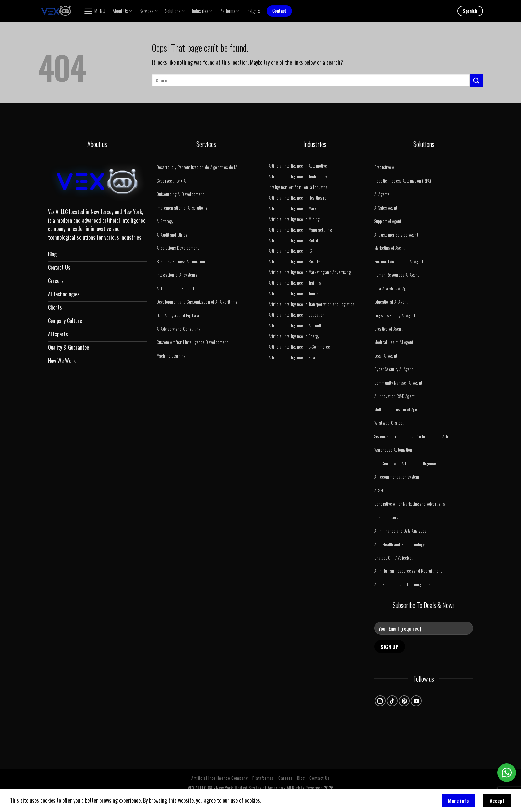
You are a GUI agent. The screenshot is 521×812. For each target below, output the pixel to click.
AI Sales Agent (386, 208)
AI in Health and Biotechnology (400, 544)
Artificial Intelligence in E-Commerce (299, 347)
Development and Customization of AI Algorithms (197, 302)
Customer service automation (399, 517)
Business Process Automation (181, 262)
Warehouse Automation (393, 450)
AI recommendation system (397, 477)
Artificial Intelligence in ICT (291, 251)
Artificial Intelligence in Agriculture (298, 325)
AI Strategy (165, 221)
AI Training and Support (176, 289)
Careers (285, 778)
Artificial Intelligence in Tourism (295, 294)
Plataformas (263, 778)
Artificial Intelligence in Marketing (297, 208)
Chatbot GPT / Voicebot (394, 558)
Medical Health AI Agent (394, 342)
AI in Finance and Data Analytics (401, 531)
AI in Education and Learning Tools (403, 585)
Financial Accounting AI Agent (399, 262)
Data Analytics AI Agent (393, 289)
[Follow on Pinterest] (404, 701)
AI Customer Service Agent (396, 235)
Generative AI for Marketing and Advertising (410, 504)
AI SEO (380, 490)
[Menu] (95, 11)
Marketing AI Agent (390, 248)
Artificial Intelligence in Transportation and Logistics (312, 304)
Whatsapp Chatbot (389, 423)
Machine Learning (171, 356)
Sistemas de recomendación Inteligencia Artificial (416, 437)
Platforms (229, 11)
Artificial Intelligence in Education (297, 315)
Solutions (175, 11)
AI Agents (382, 194)
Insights (253, 11)
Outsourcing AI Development (180, 194)
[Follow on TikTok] (392, 701)
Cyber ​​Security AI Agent (394, 369)
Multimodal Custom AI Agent (398, 410)
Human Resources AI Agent (397, 275)
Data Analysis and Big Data (178, 316)
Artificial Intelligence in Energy (294, 336)
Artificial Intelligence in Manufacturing (300, 230)
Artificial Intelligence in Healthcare (298, 198)
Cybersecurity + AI (172, 181)
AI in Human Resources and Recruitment (408, 571)
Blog (301, 778)
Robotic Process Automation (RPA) (403, 181)
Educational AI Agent (391, 302)
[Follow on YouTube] (416, 701)
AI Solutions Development (178, 248)
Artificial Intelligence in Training (295, 283)
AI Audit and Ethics (172, 235)
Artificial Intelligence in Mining (294, 219)
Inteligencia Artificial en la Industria (298, 187)
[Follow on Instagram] (380, 701)
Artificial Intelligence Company (219, 778)
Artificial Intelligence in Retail (293, 240)
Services (148, 11)
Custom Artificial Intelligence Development (192, 342)
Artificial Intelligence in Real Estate (298, 262)
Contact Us (319, 778)
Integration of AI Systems (177, 275)
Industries (202, 11)
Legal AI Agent (386, 356)
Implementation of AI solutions (182, 208)
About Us (122, 11)
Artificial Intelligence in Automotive (298, 166)
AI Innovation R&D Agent (395, 396)
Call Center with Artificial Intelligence (405, 464)
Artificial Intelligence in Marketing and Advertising (310, 272)
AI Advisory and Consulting (179, 329)
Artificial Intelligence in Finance (295, 357)
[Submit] (476, 80)
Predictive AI (385, 167)
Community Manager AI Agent (398, 383)
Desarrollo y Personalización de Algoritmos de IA (197, 167)
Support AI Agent (388, 221)
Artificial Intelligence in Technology (298, 176)
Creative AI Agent (388, 329)
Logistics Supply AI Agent (395, 316)
